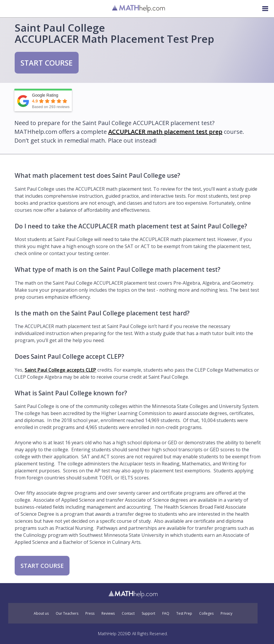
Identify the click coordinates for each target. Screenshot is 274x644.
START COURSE (47, 63)
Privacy (226, 614)
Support (148, 614)
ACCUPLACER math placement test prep (165, 132)
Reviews (108, 614)
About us (41, 614)
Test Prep (184, 614)
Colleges (206, 614)
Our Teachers (67, 614)
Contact (128, 614)
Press (90, 614)
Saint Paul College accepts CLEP (60, 370)
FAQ (166, 614)
